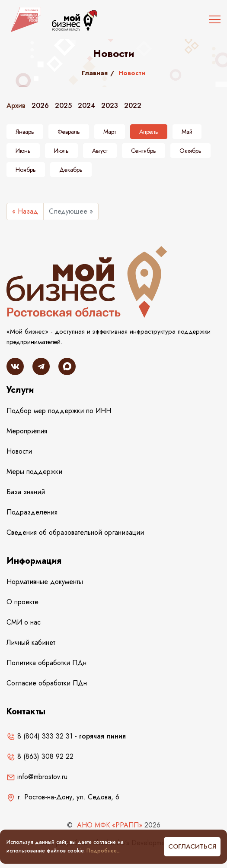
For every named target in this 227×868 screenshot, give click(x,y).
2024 (86, 106)
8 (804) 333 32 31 (40, 736)
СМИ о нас (24, 622)
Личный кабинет (31, 642)
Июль (61, 151)
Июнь (23, 151)
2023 (110, 106)
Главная (95, 73)
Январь (25, 132)
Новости (19, 451)
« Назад (25, 211)
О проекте (22, 602)
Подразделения (32, 512)
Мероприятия (27, 431)
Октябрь (190, 151)
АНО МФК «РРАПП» (110, 825)
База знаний (26, 492)
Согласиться (192, 846)
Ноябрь (26, 170)
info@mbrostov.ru (37, 777)
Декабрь (71, 170)
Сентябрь (144, 151)
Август (100, 151)
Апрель (149, 132)
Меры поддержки (34, 472)
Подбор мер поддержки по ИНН (59, 411)
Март (110, 132)
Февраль (69, 132)
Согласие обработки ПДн (47, 683)
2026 (40, 106)
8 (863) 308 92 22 (40, 756)
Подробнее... (104, 851)
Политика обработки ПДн (46, 663)
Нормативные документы (45, 582)
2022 (133, 106)
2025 (63, 106)
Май (187, 132)
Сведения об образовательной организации (75, 532)
